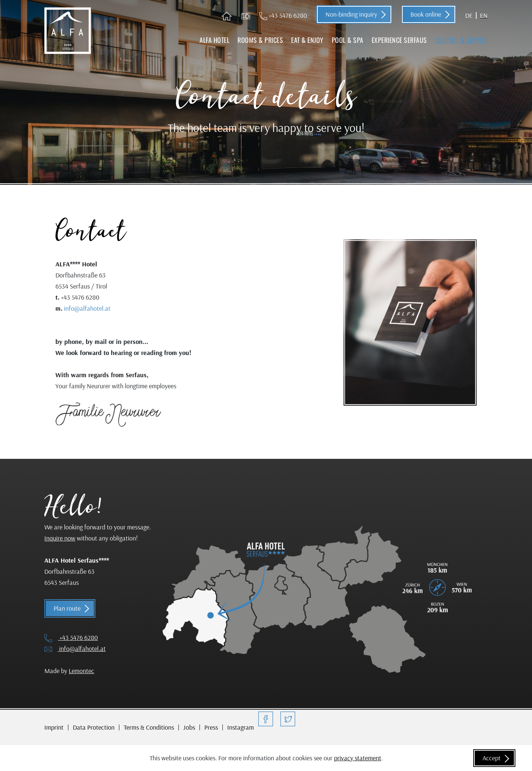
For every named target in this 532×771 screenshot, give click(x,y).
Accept (492, 758)
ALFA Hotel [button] (214, 40)
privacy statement (358, 758)
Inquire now (60, 538)
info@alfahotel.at (87, 308)
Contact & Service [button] (461, 40)
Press (211, 727)
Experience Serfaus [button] (399, 40)
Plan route (67, 608)
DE (469, 15)
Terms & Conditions (149, 727)
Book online (426, 14)
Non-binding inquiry (351, 14)
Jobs (189, 727)
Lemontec (81, 671)
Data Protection (94, 727)
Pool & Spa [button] (348, 40)
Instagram (241, 727)
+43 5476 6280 (283, 15)
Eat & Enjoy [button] (307, 40)
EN (484, 15)
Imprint (54, 727)
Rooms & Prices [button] (260, 40)
